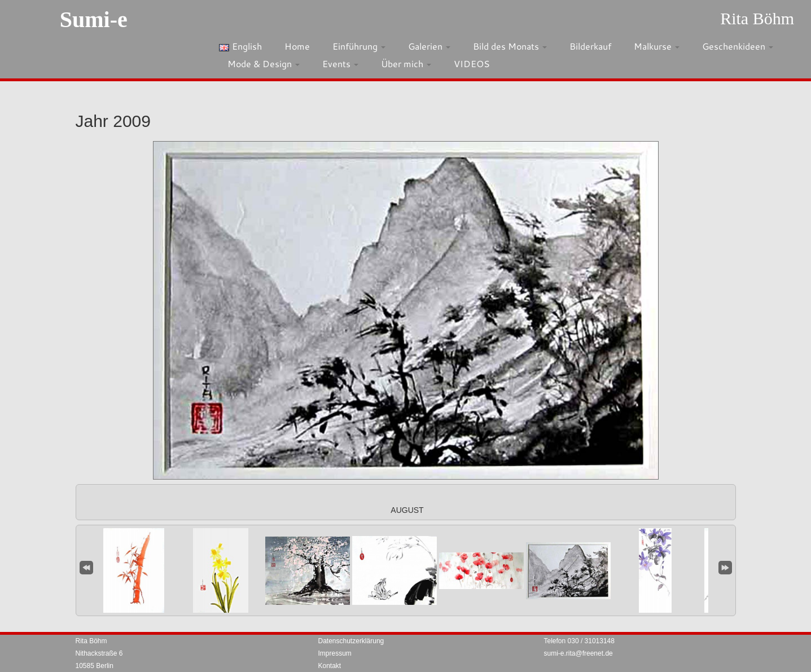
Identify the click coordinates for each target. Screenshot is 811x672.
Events (340, 63)
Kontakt (330, 666)
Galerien (429, 46)
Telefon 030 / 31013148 (579, 641)
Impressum (335, 653)
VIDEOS (472, 63)
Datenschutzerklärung (351, 641)
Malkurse (657, 46)
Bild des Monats (510, 46)
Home (297, 46)
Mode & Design (264, 63)
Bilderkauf (590, 46)
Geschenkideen (738, 46)
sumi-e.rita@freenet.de (578, 653)
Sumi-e (94, 19)
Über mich (406, 63)
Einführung (359, 46)
